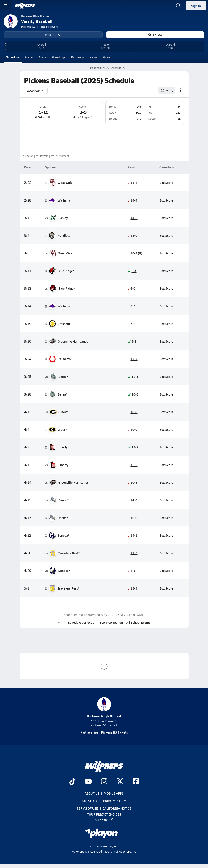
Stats (43, 57)
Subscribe (90, 801)
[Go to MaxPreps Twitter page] (120, 782)
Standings (59, 57)
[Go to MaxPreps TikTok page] (72, 782)
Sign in (196, 6)
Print (61, 622)
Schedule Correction (82, 622)
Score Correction (111, 622)
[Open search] (178, 6)
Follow (155, 35)
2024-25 (36, 90)
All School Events (138, 622)
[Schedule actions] (181, 90)
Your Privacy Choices (104, 814)
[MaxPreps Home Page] (84, 68)
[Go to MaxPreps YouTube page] (88, 782)
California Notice (117, 808)
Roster (29, 57)
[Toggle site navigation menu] (6, 6)
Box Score (166, 182)
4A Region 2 (85, 117)
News (93, 57)
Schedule (13, 57)
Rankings (77, 57)
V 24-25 (53, 35)
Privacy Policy (114, 801)
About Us (92, 793)
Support (104, 820)
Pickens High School (104, 708)
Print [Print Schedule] (167, 90)
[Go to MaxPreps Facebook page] (136, 782)
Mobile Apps (114, 793)
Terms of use (87, 808)
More (108, 57)
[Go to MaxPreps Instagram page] (104, 782)
